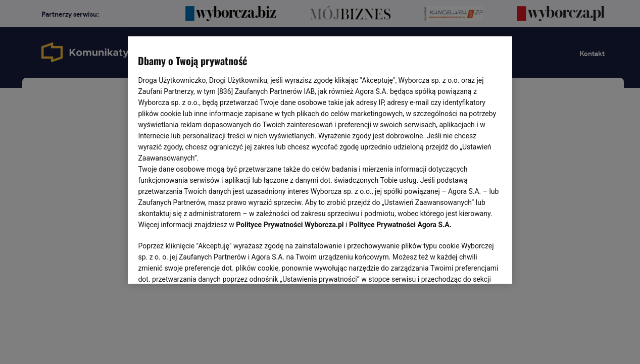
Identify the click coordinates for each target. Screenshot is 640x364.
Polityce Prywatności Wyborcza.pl (290, 225)
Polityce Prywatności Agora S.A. (400, 225)
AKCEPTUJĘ (467, 264)
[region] (320, 159)
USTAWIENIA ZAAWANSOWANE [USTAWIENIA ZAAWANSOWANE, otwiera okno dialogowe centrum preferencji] (204, 264)
